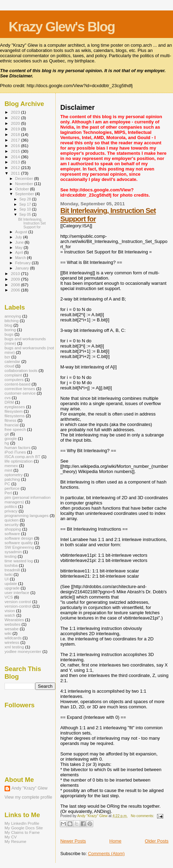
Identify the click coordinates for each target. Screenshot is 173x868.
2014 (16, 157)
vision (10, 611)
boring (10, 330)
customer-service (20, 393)
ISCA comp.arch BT (22, 456)
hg (7, 443)
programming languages (26, 515)
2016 (16, 146)
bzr (7, 357)
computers (14, 379)
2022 (16, 118)
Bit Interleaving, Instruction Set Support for (32, 223)
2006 (16, 290)
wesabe (11, 629)
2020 (16, 123)
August (22, 232)
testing (11, 556)
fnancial (11, 425)
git (7, 434)
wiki (8, 633)
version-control (18, 606)
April (20, 252)
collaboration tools (21, 370)
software (12, 534)
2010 (16, 273)
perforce (12, 488)
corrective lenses (20, 389)
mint (8, 470)
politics (11, 506)
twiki (9, 574)
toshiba (11, 565)
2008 (16, 285)
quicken (11, 520)
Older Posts (157, 841)
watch (10, 615)
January (23, 268)
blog (8, 325)
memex (11, 466)
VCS (9, 597)
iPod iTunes (15, 452)
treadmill (12, 570)
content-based (17, 384)
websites (13, 624)
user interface (17, 592)
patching (12, 479)
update (11, 583)
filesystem (14, 411)
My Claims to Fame (22, 832)
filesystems (15, 416)
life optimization (19, 461)
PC (7, 484)
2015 (16, 151)
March (21, 258)
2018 (16, 134)
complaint (13, 375)
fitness (10, 420)
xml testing (14, 647)
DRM (9, 402)
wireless (12, 642)
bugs (9, 334)
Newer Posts (73, 841)
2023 (16, 112)
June (20, 242)
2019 (16, 129)
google (11, 438)
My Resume (15, 841)
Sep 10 (25, 209)
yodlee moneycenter (23, 651)
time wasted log (19, 561)
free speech (15, 429)
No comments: (143, 816)
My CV (11, 837)
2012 (16, 167)
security (11, 524)
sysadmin (13, 552)
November (25, 184)
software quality (19, 543)
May (19, 248)
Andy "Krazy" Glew (29, 788)
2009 (16, 279)
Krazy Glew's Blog (62, 27)
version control (18, 601)
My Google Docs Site (24, 828)
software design (19, 538)
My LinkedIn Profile (22, 823)
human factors (17, 447)
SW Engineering (19, 547)
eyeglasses (15, 407)
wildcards (13, 638)
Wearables (14, 620)
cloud (9, 366)
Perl (8, 493)
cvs (8, 398)
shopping (13, 529)
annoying (13, 316)
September (25, 194)
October (23, 189)
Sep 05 (25, 214)
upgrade (12, 588)
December (25, 178)
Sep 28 (25, 199)
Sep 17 (25, 204)
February (24, 263)
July (19, 237)
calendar (12, 361)
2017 (16, 140)
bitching (11, 321)
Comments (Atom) (106, 854)
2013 (16, 162)
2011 (16, 173)
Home (115, 841)
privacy (11, 511)
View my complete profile (28, 797)
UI (7, 579)
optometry (14, 475)
